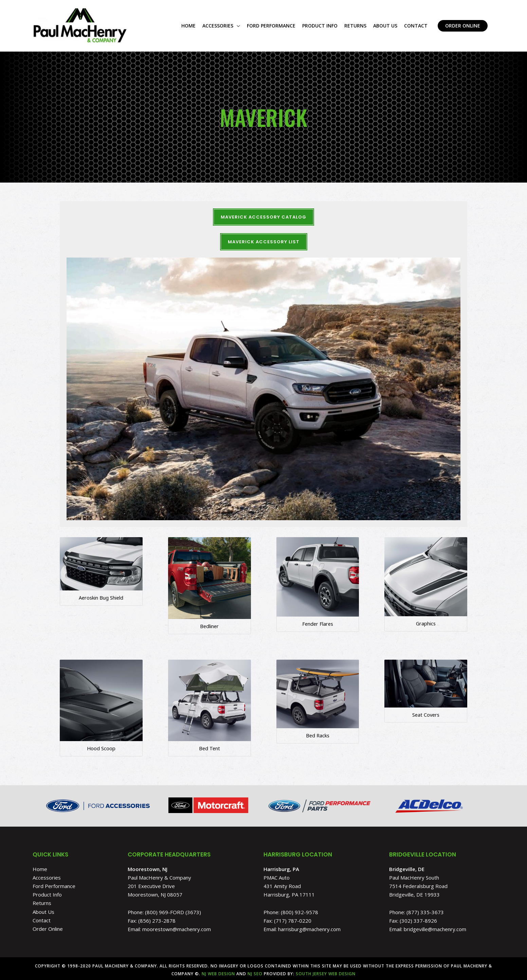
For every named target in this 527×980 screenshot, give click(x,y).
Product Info (47, 892)
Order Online (48, 926)
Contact (42, 918)
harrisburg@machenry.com (309, 927)
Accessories (47, 875)
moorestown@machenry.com (177, 927)
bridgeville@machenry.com (435, 927)
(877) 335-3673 (425, 909)
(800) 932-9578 (299, 909)
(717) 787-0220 (293, 918)
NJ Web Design (218, 971)
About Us (43, 909)
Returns (42, 901)
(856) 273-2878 (157, 918)
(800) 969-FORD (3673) (173, 909)
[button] (463, 25)
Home (40, 866)
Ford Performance (54, 884)
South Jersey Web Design (326, 971)
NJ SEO (255, 971)
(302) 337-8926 (418, 918)
